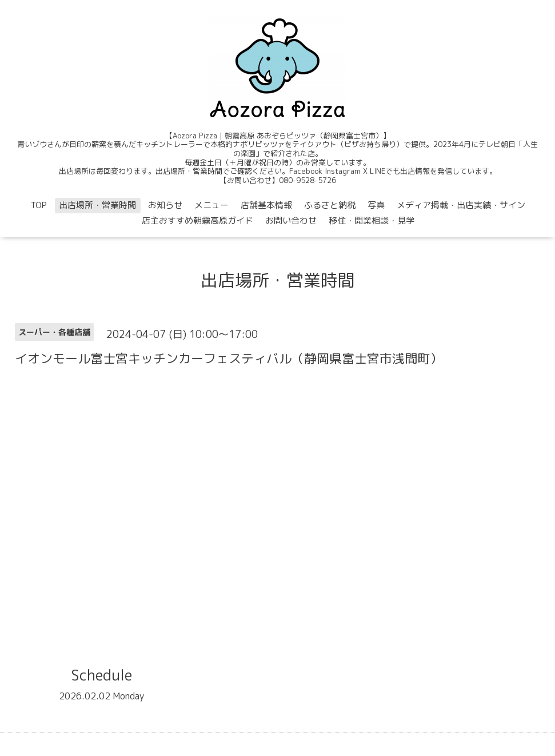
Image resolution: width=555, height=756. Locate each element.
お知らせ (165, 205)
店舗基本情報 (266, 205)
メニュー (211, 205)
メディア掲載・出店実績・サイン (461, 205)
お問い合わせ (291, 220)
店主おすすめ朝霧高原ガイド (197, 220)
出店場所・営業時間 (97, 205)
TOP (39, 205)
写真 (376, 205)
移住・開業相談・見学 (372, 220)
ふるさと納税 (330, 205)
